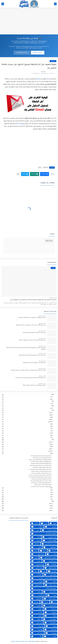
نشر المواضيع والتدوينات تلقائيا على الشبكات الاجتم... (41, 483)
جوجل (40, 167)
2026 (53, 395)
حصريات (36, 575)
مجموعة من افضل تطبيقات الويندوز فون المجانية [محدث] (40, 477)
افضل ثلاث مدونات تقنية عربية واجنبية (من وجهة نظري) (32, 355)
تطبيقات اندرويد (38, 564)
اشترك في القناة (38, 53)
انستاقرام (35, 544)
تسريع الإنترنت (50, 561)
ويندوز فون (37, 633)
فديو (54, 602)
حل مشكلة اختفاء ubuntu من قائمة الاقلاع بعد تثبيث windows (31, 378)
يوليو (51, 424)
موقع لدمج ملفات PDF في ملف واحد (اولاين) (43, 485)
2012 (53, 501)
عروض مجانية (50, 599)
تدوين (35, 558)
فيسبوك (45, 602)
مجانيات (37, 609)
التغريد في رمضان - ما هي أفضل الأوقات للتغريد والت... (41, 481)
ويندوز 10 (37, 626)
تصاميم (36, 561)
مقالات (50, 616)
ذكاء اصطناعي (37, 585)
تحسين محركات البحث (48, 558)
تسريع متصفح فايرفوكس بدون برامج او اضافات (42, 458)
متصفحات (50, 609)
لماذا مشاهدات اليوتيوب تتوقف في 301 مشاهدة (42, 468)
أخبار (44, 523)
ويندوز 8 (51, 633)
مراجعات (51, 612)
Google (38, 79)
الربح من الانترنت (49, 530)
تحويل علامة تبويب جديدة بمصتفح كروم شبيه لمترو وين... (40, 466)
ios (36, 636)
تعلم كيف (53, 61)
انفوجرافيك (50, 547)
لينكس (36, 605)
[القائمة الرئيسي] (55, 4)
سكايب (36, 592)
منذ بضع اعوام (42, 353)
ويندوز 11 (50, 629)
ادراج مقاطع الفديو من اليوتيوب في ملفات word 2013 (41, 462)
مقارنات (37, 612)
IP (25, 126)
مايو (52, 429)
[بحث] (3, 4)
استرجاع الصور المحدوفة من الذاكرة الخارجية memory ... (40, 456)
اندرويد (36, 540)
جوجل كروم (50, 575)
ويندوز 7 (37, 629)
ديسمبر (51, 413)
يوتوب (50, 636)
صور (52, 595)
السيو (35, 530)
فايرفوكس (36, 599)
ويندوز (51, 626)
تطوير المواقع (50, 568)
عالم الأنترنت (38, 595)
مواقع (37, 616)
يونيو (51, 426)
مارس (51, 399)
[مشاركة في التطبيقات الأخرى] (18, 174)
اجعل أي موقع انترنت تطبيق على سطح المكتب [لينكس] (32, 318)
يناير (52, 404)
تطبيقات (52, 564)
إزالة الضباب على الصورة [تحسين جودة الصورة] (34, 363)
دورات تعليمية (51, 585)
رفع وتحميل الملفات (44, 588)
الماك (36, 537)
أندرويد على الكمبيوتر (49, 544)
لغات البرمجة (50, 605)
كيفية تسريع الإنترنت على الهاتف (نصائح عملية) (34, 385)
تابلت (51, 554)
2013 (53, 440)
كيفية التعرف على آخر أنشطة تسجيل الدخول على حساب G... (40, 475)
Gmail (48, 79)
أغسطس (50, 422)
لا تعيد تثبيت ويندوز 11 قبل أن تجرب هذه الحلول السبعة (33, 340)
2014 (53, 411)
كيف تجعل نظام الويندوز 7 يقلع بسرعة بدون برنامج (42, 479)
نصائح (36, 619)
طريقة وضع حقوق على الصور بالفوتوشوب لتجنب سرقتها (40, 460)
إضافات (37, 527)
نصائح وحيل (50, 623)
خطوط (37, 582)
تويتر (43, 571)
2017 (53, 401)
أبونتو (53, 523)
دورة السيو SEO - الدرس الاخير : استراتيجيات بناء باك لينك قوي (31, 325)
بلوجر (34, 551)
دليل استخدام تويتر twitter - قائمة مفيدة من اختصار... (41, 473)
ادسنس (51, 527)
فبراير (51, 435)
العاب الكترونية (49, 537)
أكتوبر (51, 417)
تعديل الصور (37, 568)
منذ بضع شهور (52, 298)
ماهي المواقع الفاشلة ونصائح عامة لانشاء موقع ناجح (41, 464)
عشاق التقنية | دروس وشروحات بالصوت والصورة (23, 641)
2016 (53, 406)
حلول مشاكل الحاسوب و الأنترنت (44, 578)
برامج (43, 551)
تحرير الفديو (38, 554)
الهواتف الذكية (50, 540)
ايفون (36, 547)
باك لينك (52, 551)
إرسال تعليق (49, 241)
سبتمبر (51, 420)
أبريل (51, 397)
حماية (51, 582)
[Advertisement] (29, 21)
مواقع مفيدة (50, 619)
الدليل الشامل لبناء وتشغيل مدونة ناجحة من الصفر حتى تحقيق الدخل (33, 300)
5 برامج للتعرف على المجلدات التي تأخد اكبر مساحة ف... (41, 487)
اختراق (35, 523)
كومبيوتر (35, 602)
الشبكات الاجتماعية (44, 534)
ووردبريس (37, 623)
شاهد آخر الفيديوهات (22, 53)
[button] (45, 174)
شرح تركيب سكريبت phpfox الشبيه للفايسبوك (34, 333)
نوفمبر (51, 415)
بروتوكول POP (21, 124)
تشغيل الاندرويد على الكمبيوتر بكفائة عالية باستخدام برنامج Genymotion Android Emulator (26, 349)
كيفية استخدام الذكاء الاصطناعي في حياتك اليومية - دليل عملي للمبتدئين (28, 370)
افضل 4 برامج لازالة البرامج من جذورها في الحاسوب (41, 471)
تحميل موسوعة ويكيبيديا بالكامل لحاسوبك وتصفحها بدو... (40, 469)
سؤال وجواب (50, 592)
